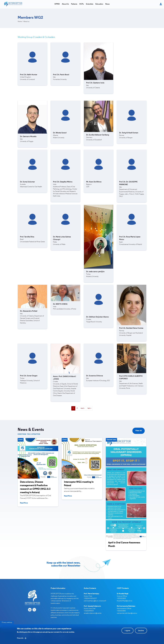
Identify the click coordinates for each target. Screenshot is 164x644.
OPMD (57, 4)
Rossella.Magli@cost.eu (125, 601)
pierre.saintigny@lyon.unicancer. (95, 601)
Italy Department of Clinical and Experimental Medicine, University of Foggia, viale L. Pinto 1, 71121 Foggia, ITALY (132, 189)
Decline (141, 632)
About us (65, 4)
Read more (24, 503)
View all (139, 431)
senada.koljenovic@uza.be (93, 613)
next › (83, 408)
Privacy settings (7, 624)
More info (20, 640)
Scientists (90, 4)
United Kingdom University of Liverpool (29, 77)
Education (99, 4)
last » (89, 408)
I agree (127, 632)
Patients (74, 4)
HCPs (82, 4)
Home (20, 22)
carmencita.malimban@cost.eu (127, 613)
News (107, 4)
